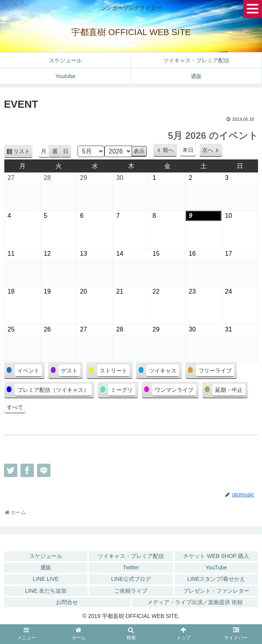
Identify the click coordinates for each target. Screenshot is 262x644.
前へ (168, 150)
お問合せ (67, 602)
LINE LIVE (46, 579)
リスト (23, 153)
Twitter (131, 567)
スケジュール (46, 556)
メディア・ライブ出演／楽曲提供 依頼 (195, 602)
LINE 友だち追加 (46, 591)
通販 (46, 567)
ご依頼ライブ (131, 591)
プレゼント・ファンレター (216, 591)
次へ (208, 150)
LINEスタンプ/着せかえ (216, 579)
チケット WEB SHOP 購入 (216, 556)
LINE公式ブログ (131, 579)
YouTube (216, 567)
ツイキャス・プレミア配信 (131, 556)
